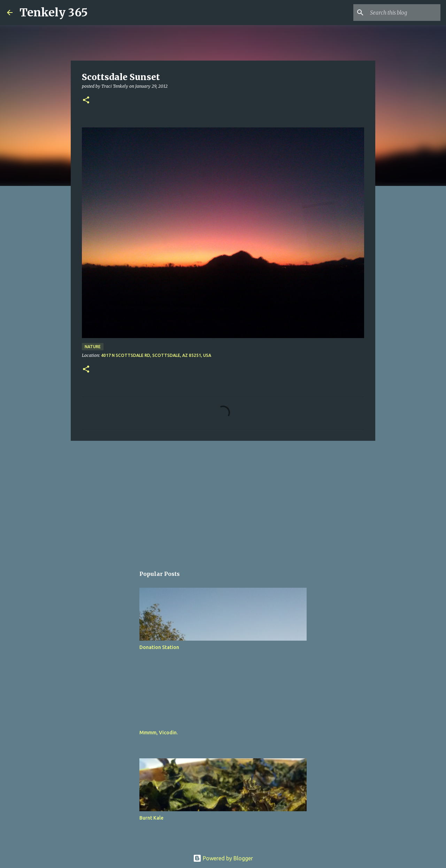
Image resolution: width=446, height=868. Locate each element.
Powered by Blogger (223, 858)
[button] (86, 100)
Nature (93, 347)
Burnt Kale (151, 818)
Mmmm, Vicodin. (159, 733)
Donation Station (159, 647)
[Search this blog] (404, 13)
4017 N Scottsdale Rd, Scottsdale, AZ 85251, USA (156, 355)
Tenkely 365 (54, 13)
